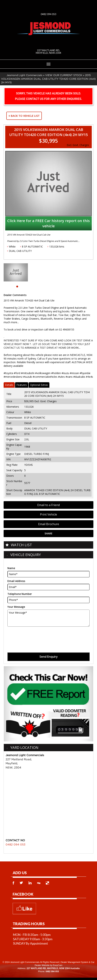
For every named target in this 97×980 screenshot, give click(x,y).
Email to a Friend (48, 505)
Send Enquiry (49, 657)
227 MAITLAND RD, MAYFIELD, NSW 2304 (48, 51)
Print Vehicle (48, 514)
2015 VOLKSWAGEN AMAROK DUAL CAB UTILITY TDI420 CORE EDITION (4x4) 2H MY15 (48, 79)
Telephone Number (20, 594)
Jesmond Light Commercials (24, 75)
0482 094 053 (48, 14)
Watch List (21, 545)
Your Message (16, 607)
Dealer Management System (75, 962)
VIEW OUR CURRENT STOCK (64, 75)
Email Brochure (49, 524)
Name (11, 568)
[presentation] (35, 636)
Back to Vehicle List (24, 116)
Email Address (16, 581)
